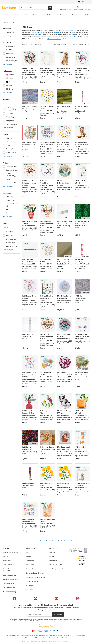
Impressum (53, 560)
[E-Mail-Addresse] (40, 614)
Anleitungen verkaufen (57, 569)
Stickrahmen (58, 32)
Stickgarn (72, 30)
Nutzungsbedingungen (10, 579)
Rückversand (7, 560)
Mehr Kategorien (62, 15)
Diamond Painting (32, 581)
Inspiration (29, 590)
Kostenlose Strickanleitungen (35, 573)
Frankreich (66, 641)
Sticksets (73, 37)
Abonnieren (58, 614)
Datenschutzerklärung (10, 575)
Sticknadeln (36, 32)
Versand (6, 556)
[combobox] (34, 8)
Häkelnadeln (30, 565)
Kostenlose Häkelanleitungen (35, 577)
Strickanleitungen (31, 569)
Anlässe (74, 15)
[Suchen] (50, 8)
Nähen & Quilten (47, 15)
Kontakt (52, 556)
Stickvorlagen (71, 35)
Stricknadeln (30, 560)
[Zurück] (37, 540)
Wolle (28, 552)
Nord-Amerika (52, 641)
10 (64, 540)
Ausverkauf (29, 585)
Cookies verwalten (9, 588)
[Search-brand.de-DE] (12, 104)
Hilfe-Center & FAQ (9, 565)
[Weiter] (75, 540)
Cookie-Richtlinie (8, 583)
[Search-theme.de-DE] (12, 228)
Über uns (52, 552)
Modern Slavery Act (56, 565)
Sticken (35, 15)
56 (71, 540)
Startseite (5, 15)
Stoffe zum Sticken (36, 35)
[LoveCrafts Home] (46, 626)
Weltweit (45, 641)
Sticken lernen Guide (54, 39)
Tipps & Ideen (86, 15)
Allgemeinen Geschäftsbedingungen (11, 570)
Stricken (15, 15)
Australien (59, 641)
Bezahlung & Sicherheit (10, 552)
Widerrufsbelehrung (9, 592)
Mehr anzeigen (8, 64)
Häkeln (25, 15)
